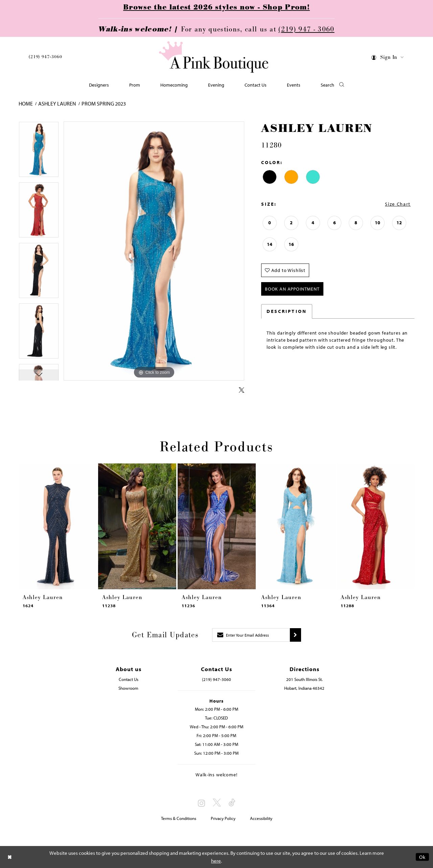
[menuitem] (45, 58)
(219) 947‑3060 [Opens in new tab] (216, 679)
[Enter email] (251, 635)
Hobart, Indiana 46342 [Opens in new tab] (304, 688)
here (216, 861)
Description (287, 311)
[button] (388, 58)
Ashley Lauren (57, 104)
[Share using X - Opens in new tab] (242, 390)
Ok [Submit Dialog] (422, 857)
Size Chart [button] (398, 204)
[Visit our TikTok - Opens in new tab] (232, 803)
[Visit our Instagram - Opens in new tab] (201, 803)
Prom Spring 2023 (104, 104)
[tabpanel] (39, 152)
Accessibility (261, 818)
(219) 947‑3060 (45, 57)
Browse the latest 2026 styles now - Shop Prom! (216, 7)
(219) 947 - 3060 (306, 29)
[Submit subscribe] (295, 635)
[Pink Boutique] (214, 57)
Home (26, 104)
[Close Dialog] (10, 857)
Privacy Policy (223, 818)
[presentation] (58, 526)
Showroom (128, 688)
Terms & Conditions (179, 818)
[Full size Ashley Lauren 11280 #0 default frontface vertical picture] (154, 251)
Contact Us (129, 679)
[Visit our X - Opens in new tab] (217, 803)
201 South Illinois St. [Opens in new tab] (304, 679)
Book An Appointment (292, 289)
